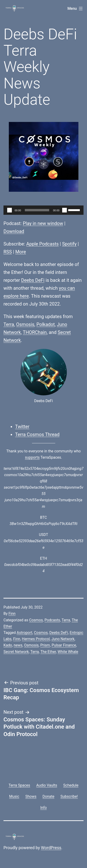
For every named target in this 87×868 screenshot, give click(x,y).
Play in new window (43, 223)
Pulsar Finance (64, 645)
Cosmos (36, 620)
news (18, 645)
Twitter (22, 427)
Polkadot (46, 324)
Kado (8, 645)
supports (32, 457)
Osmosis (25, 324)
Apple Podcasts (42, 244)
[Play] (10, 210)
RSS (8, 252)
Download (14, 231)
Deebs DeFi (33, 280)
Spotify (69, 244)
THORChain (35, 332)
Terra (9, 324)
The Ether (48, 652)
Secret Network (16, 652)
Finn (12, 614)
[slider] (37, 210)
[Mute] (64, 210)
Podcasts (52, 620)
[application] (43, 210)
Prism (45, 645)
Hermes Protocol (36, 639)
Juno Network (63, 639)
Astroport (24, 633)
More (21, 252)
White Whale (68, 652)
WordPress (51, 848)
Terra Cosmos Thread (37, 434)
